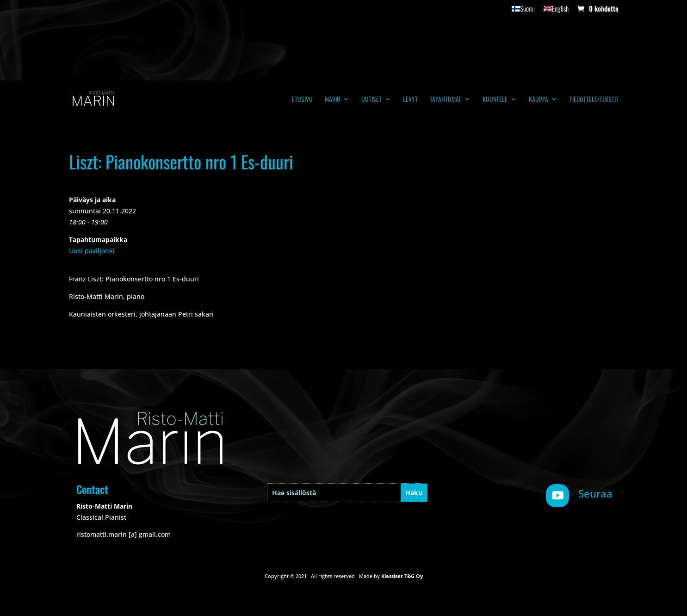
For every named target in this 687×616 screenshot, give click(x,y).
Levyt (410, 100)
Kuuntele (495, 100)
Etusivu (302, 100)
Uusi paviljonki (92, 251)
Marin (332, 100)
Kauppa (538, 100)
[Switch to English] (556, 11)
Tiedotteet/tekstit (594, 100)
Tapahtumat (446, 100)
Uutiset (371, 100)
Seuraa (595, 493)
